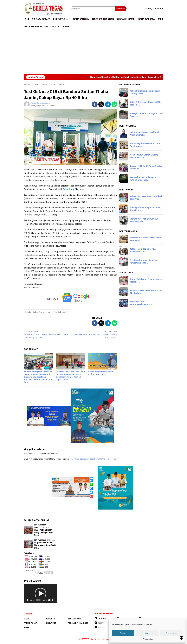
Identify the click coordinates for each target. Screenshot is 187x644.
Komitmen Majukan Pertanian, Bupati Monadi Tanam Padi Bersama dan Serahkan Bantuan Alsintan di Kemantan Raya (38, 377)
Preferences (171, 633)
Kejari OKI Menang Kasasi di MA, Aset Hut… (145, 103)
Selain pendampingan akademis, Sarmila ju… (146, 209)
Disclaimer (51, 623)
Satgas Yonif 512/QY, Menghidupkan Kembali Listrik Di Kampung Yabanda (46, 334)
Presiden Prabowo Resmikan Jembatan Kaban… (144, 261)
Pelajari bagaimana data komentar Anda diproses (94, 459)
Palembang (69, 189)
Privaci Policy (148, 639)
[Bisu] (50, 600)
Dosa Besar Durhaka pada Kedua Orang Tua (100, 373)
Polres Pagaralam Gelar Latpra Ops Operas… (145, 145)
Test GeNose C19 (61, 312)
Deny (147, 633)
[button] (40, 594)
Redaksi (28, 619)
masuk (37, 454)
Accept (123, 633)
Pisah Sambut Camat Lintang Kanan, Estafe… (144, 156)
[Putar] (28, 600)
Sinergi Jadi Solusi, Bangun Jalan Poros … (146, 115)
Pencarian (121, 9)
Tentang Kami (74, 619)
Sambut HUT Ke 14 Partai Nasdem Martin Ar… (146, 167)
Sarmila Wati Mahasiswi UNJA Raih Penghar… (144, 220)
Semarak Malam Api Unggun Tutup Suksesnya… (143, 179)
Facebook (100, 618)
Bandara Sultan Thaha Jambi (38, 312)
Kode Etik (50, 619)
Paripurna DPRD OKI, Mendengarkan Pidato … (142, 303)
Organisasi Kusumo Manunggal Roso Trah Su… (45, 545)
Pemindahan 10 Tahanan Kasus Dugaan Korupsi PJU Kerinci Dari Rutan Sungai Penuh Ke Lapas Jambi (71, 375)
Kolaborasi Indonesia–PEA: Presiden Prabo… (143, 250)
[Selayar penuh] (54, 600)
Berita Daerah (40, 540)
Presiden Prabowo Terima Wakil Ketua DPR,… (145, 239)
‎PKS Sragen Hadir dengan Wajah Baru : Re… (44, 532)
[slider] (38, 600)
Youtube (99, 627)
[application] (40, 594)
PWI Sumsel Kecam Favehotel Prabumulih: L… (144, 134)
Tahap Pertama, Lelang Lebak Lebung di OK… (145, 92)
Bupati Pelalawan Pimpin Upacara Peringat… (146, 280)
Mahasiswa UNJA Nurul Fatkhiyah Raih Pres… (146, 198)
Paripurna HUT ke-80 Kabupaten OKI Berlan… (146, 292)
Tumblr (99, 623)
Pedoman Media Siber (78, 623)
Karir (26, 627)
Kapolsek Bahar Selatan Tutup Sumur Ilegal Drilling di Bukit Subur (95, 334)
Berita (37, 525)
